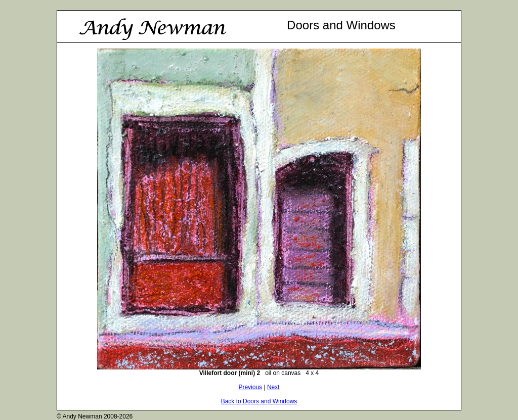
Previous (250, 387)
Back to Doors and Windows (259, 401)
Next (273, 387)
